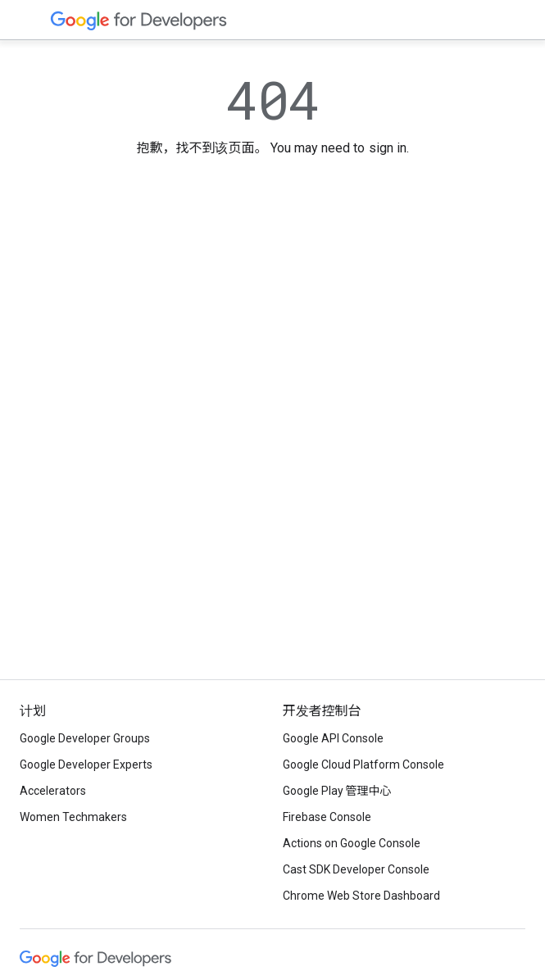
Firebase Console (327, 817)
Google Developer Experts (86, 764)
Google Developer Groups (85, 738)
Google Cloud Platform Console (363, 764)
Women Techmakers (73, 817)
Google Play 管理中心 (337, 791)
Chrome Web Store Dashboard (361, 896)
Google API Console (333, 738)
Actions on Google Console (352, 843)
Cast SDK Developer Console (356, 869)
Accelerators (53, 791)
